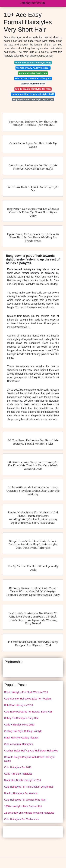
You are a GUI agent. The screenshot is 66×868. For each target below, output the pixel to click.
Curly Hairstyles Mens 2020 (19, 725)
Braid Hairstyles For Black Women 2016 (26, 692)
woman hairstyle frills (33, 84)
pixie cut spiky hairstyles (33, 73)
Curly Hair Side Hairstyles (18, 774)
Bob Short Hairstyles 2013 (19, 705)
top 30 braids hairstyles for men (33, 89)
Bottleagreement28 (32, 3)
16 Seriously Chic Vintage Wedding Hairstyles (29, 813)
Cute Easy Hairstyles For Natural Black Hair (28, 712)
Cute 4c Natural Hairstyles (19, 744)
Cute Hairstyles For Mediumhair (22, 819)
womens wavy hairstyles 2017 (33, 68)
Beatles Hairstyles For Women (21, 793)
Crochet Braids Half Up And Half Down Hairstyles (31, 751)
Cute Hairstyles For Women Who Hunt (25, 800)
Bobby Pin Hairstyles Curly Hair (21, 718)
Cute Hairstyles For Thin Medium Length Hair (29, 787)
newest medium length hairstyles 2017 (33, 94)
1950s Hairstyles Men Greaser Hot (23, 806)
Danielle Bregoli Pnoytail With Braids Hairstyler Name (30, 759)
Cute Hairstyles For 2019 (18, 767)
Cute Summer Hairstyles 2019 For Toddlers (28, 699)
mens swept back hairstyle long (33, 63)
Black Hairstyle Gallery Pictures (21, 738)
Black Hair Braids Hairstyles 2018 (23, 780)
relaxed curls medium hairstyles (33, 78)
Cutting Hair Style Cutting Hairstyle (23, 731)
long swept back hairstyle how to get (33, 99)
